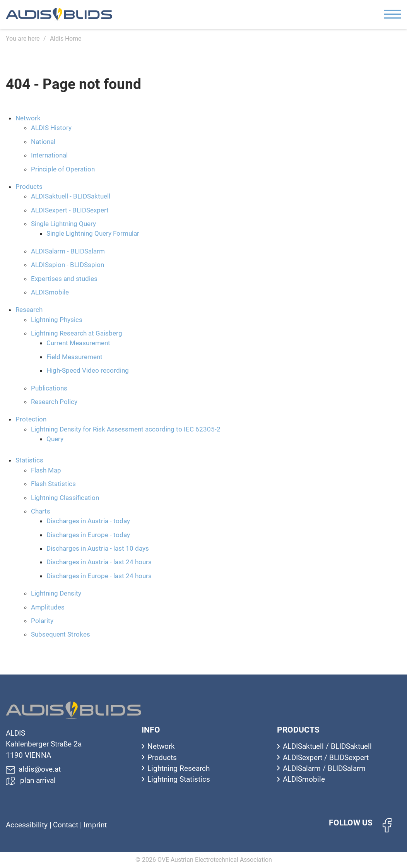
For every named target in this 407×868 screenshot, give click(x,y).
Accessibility (28, 825)
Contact (67, 825)
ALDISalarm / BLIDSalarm (324, 768)
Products (162, 758)
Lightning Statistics (179, 779)
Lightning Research (179, 768)
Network (161, 746)
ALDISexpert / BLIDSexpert (326, 758)
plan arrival (31, 780)
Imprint (95, 825)
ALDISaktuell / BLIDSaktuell (327, 746)
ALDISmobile (304, 779)
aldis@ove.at (33, 769)
